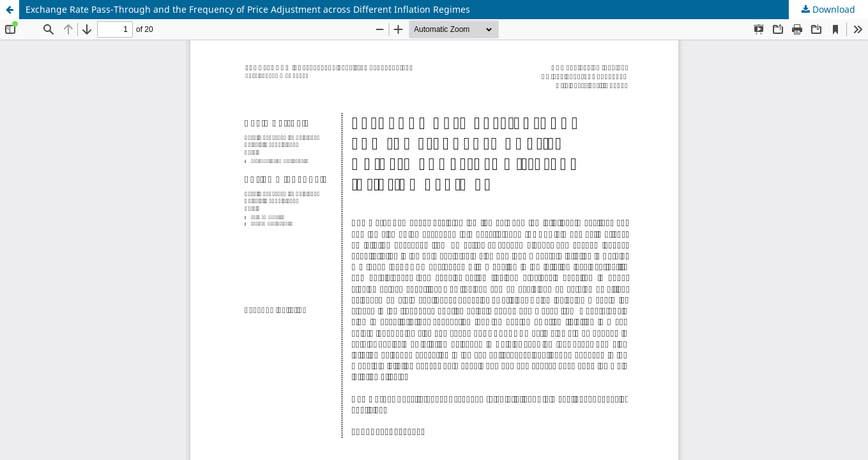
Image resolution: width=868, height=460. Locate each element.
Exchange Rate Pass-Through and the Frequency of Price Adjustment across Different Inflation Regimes (248, 9)
